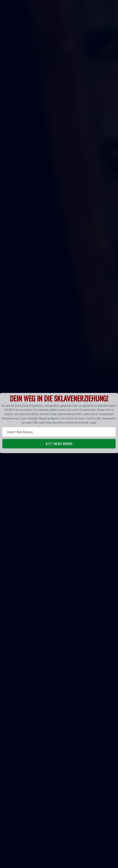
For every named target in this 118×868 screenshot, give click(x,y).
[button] (59, 423)
